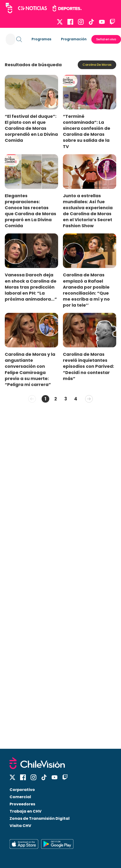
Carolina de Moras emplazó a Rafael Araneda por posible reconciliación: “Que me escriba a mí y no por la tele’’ (86, 290)
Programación (74, 39)
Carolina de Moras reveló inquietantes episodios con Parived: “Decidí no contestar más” (88, 366)
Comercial (20, 797)
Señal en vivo (106, 39)
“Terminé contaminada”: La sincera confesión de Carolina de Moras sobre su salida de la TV (87, 131)
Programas (41, 39)
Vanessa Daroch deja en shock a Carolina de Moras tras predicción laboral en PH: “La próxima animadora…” (31, 287)
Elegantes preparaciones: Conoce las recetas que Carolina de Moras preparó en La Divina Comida (30, 211)
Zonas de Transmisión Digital (40, 818)
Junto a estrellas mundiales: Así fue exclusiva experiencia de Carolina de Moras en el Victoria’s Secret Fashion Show (88, 211)
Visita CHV (20, 826)
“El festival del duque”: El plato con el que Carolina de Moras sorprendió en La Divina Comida (31, 128)
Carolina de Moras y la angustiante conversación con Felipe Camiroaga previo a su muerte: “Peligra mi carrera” (30, 369)
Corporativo (22, 790)
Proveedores (22, 804)
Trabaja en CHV (26, 811)
